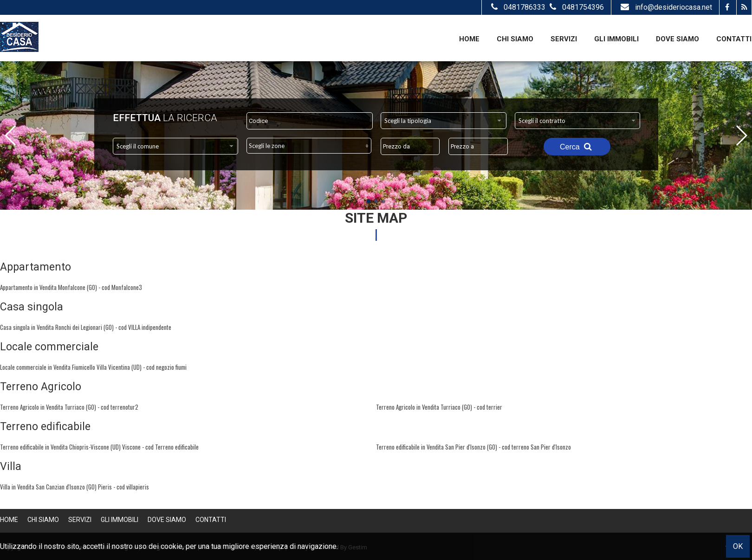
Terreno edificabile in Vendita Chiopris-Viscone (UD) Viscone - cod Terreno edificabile (99, 447)
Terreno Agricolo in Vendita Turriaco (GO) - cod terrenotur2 (69, 407)
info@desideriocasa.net (665, 7)
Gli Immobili (616, 39)
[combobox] (444, 121)
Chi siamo (515, 39)
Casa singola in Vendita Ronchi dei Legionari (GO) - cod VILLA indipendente (86, 327)
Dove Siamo (677, 39)
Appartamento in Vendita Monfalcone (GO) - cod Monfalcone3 (71, 287)
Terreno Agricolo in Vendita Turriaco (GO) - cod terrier (439, 407)
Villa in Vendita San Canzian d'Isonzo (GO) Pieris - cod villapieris (75, 487)
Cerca (577, 147)
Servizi (564, 39)
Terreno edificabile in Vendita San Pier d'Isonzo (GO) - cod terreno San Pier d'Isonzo (473, 447)
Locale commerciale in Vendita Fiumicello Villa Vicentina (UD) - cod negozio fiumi (93, 367)
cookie (172, 546)
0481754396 (576, 7)
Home (469, 39)
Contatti (734, 39)
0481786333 (518, 7)
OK (738, 546)
